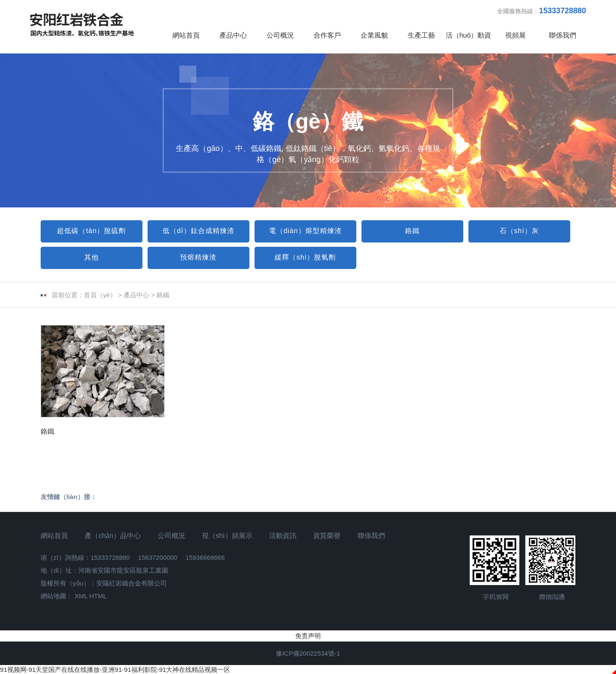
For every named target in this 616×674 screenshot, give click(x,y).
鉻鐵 (412, 231)
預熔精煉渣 (198, 257)
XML (81, 596)
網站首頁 (186, 35)
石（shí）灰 (519, 231)
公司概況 (280, 35)
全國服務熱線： (542, 11)
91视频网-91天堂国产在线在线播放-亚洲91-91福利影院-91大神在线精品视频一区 (115, 670)
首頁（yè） (100, 295)
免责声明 (308, 636)
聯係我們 (563, 35)
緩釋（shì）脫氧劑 (305, 257)
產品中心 (233, 35)
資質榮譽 (327, 536)
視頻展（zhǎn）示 (516, 43)
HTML (98, 596)
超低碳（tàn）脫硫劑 (91, 231)
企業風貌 (374, 35)
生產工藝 (421, 35)
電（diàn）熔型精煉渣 (305, 231)
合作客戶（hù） (327, 43)
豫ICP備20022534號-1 (308, 653)
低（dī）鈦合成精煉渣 (198, 231)
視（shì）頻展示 (227, 536)
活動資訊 (283, 536)
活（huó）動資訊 (469, 43)
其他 (92, 257)
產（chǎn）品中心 (113, 536)
